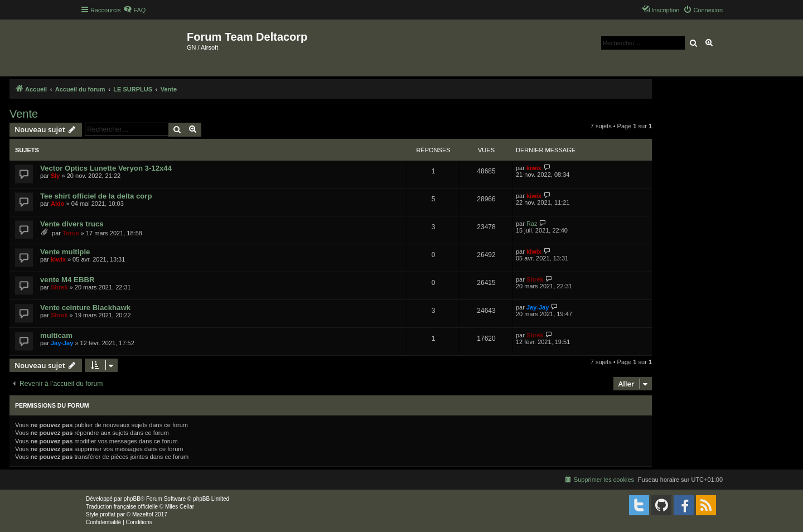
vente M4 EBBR (67, 280)
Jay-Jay (538, 307)
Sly (55, 176)
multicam (56, 335)
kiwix (534, 168)
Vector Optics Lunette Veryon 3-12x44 (106, 168)
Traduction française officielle (122, 507)
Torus (71, 233)
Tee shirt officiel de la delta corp (96, 196)
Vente (24, 114)
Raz (532, 224)
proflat (108, 514)
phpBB (132, 499)
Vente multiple (65, 252)
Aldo (57, 204)
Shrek (59, 287)
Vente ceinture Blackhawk (85, 308)
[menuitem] (134, 10)
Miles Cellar (180, 507)
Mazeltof (143, 514)
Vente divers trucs (72, 224)
